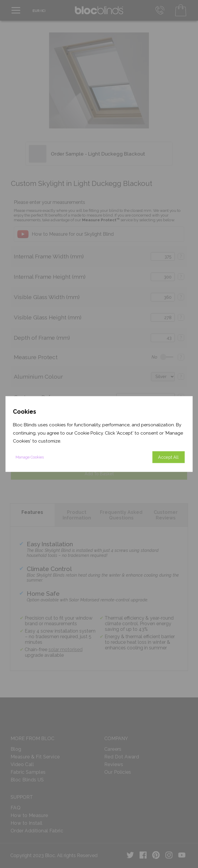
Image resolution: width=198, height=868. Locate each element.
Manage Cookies (30, 457)
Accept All (168, 457)
